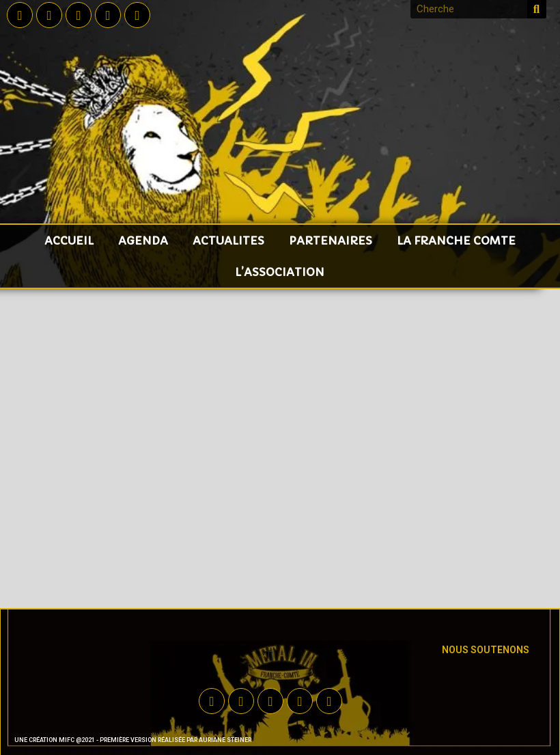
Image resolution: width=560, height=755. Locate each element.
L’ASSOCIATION (280, 272)
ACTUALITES (228, 241)
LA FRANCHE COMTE (456, 241)
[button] (271, 656)
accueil (69, 241)
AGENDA (143, 241)
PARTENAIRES (331, 241)
